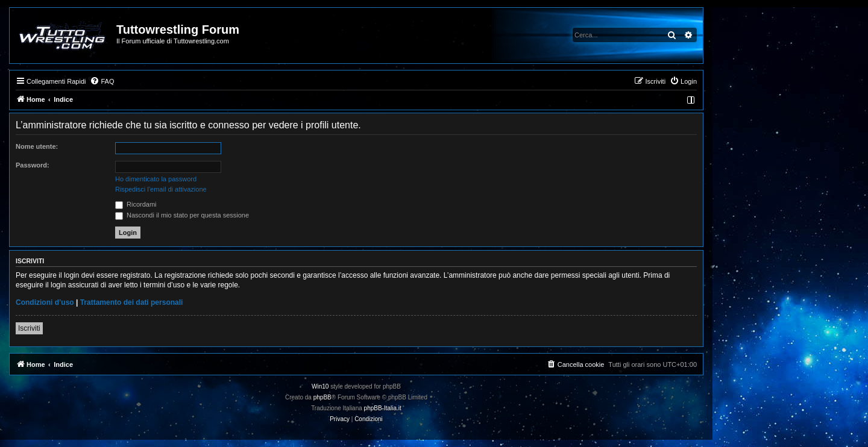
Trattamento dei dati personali (132, 302)
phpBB (322, 397)
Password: (33, 165)
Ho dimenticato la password (156, 179)
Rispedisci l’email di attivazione (161, 189)
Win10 (320, 386)
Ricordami (136, 204)
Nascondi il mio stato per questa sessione (182, 215)
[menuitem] (102, 81)
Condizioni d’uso (45, 302)
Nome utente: (37, 146)
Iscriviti (29, 328)
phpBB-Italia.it (383, 408)
